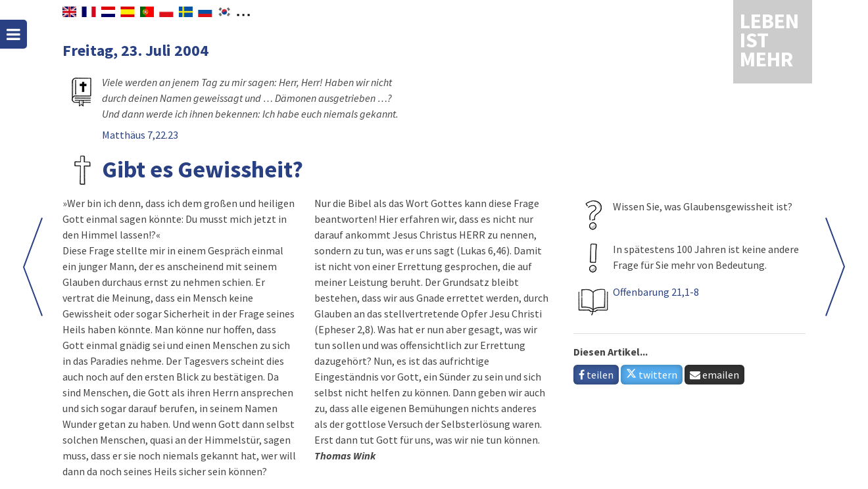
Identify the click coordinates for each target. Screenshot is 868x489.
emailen (714, 375)
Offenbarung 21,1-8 (656, 292)
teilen (596, 375)
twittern (652, 375)
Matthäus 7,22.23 (140, 135)
